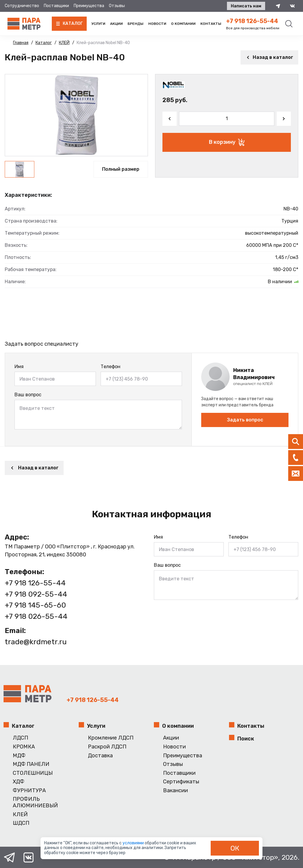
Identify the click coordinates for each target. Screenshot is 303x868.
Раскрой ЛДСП (107, 747)
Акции (116, 24)
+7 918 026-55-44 (36, 616)
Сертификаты (181, 782)
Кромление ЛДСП (111, 738)
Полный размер (121, 169)
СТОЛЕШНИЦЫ (33, 773)
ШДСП (21, 823)
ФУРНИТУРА (29, 791)
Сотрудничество (22, 6)
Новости (157, 24)
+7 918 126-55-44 (252, 21)
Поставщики (56, 6)
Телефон (111, 367)
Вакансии (175, 791)
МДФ (19, 756)
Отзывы (117, 6)
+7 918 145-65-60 (35, 605)
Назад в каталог (269, 57)
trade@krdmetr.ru (36, 642)
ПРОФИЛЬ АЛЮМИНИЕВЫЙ (35, 802)
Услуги (98, 24)
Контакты (211, 24)
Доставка (100, 756)
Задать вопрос (245, 420)
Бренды (136, 24)
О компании (183, 24)
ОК (235, 848)
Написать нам (246, 6)
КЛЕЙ (20, 815)
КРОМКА (24, 747)
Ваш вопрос (28, 395)
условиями (134, 843)
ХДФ (18, 782)
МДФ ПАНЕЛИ (31, 764)
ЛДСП (20, 738)
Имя (19, 367)
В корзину (227, 142)
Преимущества (89, 6)
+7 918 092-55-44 (36, 594)
